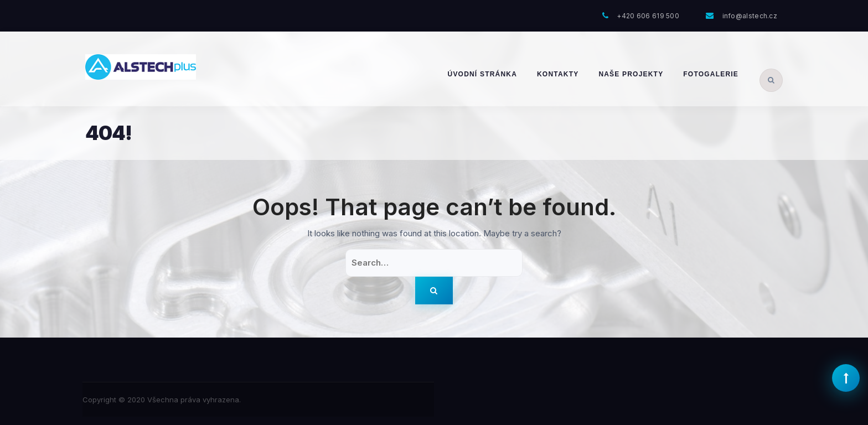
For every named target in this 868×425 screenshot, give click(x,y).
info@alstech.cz (750, 16)
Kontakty (558, 74)
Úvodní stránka (482, 74)
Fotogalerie (711, 74)
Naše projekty (631, 74)
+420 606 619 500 (648, 16)
